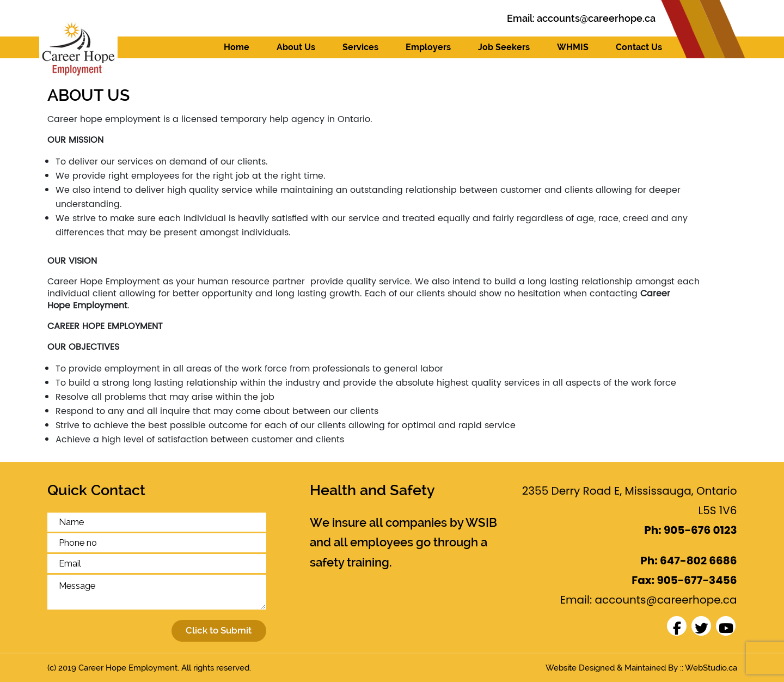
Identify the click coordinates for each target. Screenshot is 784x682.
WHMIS (573, 47)
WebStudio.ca (711, 668)
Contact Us (639, 47)
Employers (428, 47)
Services (360, 47)
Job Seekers (504, 47)
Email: (581, 18)
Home (237, 47)
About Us (296, 47)
